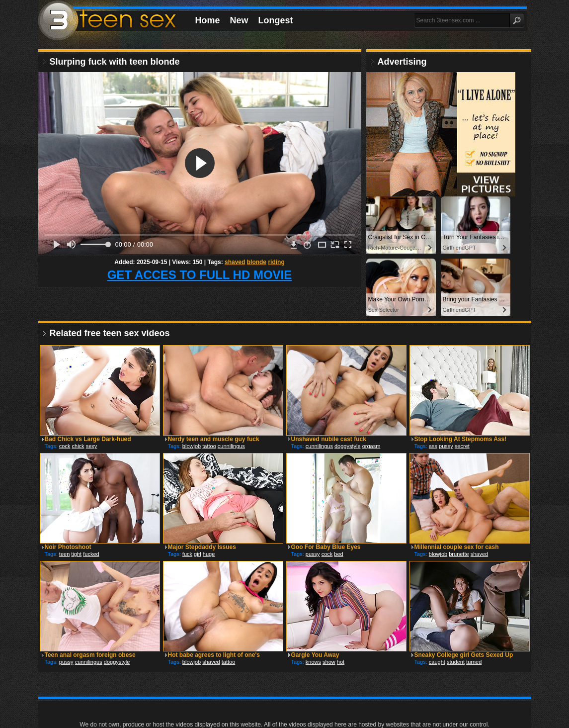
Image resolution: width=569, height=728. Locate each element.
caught (437, 662)
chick (78, 446)
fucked (91, 554)
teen (64, 554)
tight (76, 554)
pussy (446, 446)
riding (276, 262)
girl (198, 554)
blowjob (192, 446)
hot (341, 662)
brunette (459, 554)
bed (338, 554)
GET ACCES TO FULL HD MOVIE (200, 275)
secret (462, 446)
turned (474, 662)
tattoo (209, 446)
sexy (92, 446)
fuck (187, 554)
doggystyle (348, 446)
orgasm (371, 446)
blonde (257, 262)
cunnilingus (231, 446)
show (329, 662)
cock (65, 446)
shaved (235, 262)
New (239, 20)
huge (209, 554)
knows (313, 662)
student (456, 662)
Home (208, 20)
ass (433, 446)
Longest (276, 20)
